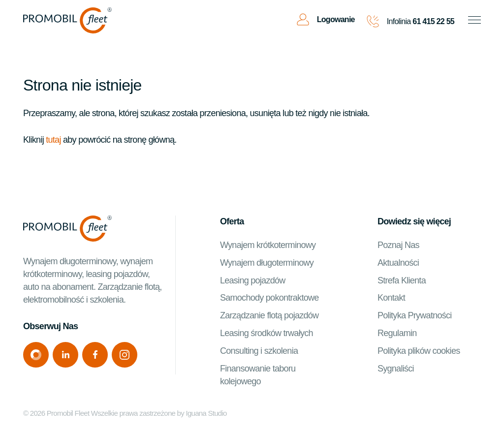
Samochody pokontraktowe (269, 298)
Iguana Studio (206, 413)
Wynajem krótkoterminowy (268, 245)
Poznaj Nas (398, 245)
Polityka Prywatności (415, 315)
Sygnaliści (396, 369)
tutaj (53, 140)
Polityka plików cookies (419, 351)
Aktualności (398, 263)
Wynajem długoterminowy (267, 263)
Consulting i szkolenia (259, 351)
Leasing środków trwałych (267, 333)
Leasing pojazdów (253, 280)
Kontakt (391, 298)
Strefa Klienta (402, 280)
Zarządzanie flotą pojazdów (269, 315)
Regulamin (397, 333)
